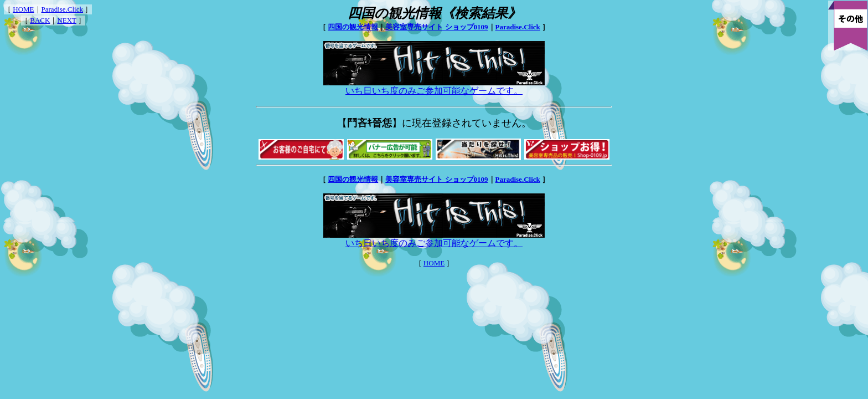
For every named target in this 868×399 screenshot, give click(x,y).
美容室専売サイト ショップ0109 (436, 27)
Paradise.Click (62, 9)
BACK (40, 20)
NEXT (66, 20)
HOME (23, 9)
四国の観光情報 (353, 27)
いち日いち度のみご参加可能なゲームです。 (434, 86)
